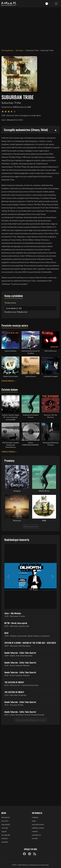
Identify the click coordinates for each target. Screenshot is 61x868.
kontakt (35, 838)
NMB (44, 521)
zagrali (4, 831)
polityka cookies (38, 828)
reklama (35, 831)
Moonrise (17, 521)
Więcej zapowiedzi (31, 526)
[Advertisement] (30, 27)
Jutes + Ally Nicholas (13, 613)
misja (34, 821)
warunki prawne (38, 824)
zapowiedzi (6, 824)
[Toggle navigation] (56, 4)
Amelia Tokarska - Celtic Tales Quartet (20, 653)
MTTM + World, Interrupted (16, 623)
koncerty (5, 821)
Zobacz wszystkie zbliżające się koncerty (30, 720)
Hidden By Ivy (44, 491)
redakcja (35, 817)
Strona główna (7, 50)
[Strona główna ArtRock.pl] (9, 4)
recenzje (5, 828)
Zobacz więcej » (9, 452)
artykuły (5, 838)
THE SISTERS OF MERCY (14, 682)
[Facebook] (24, 854)
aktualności (6, 817)
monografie (6, 835)
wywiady (5, 842)
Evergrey (17, 491)
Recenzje (20, 50)
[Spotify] (30, 854)
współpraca (36, 835)
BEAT (6, 633)
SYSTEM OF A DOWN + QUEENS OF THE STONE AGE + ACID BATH (30, 643)
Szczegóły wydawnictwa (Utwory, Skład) (26, 130)
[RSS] (35, 854)
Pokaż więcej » (8, 381)
